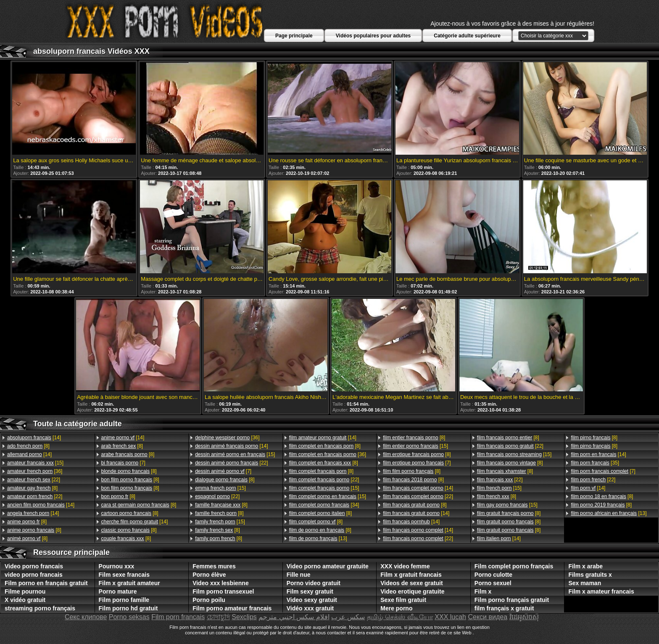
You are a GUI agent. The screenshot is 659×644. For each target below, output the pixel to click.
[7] (123, 463)
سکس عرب (348, 617)
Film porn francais (178, 617)
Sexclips (244, 617)
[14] (34, 438)
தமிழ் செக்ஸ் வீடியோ (400, 617)
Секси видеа (488, 617)
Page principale (294, 36)
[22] (34, 480)
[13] (318, 538)
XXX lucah (450, 617)
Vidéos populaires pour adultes (373, 36)
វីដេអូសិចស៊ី (524, 617)
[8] (28, 446)
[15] (35, 463)
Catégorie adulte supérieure (467, 36)
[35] (595, 463)
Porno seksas (129, 617)
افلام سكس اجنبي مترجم (294, 617)
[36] (35, 471)
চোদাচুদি (218, 617)
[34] (324, 505)
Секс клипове (86, 617)
